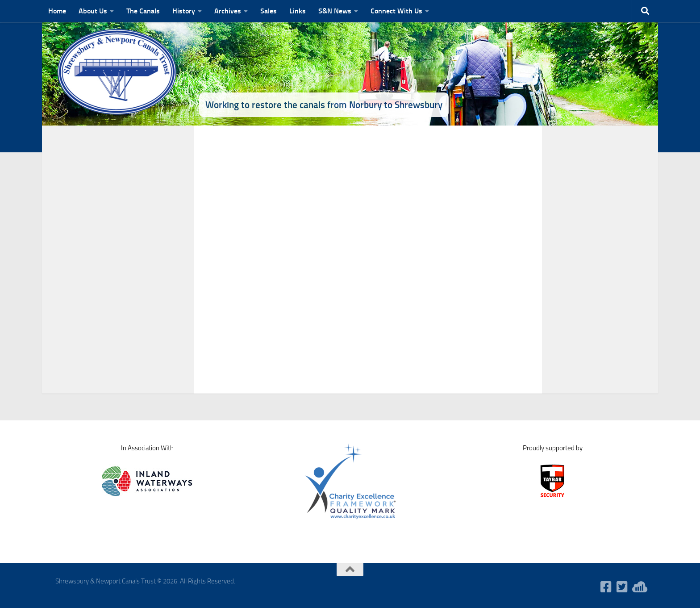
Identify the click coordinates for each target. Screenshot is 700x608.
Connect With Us (396, 11)
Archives (228, 11)
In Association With (147, 448)
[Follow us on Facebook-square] (606, 587)
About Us (93, 11)
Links (298, 11)
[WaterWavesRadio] (638, 587)
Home (57, 11)
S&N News (335, 11)
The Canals (143, 11)
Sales (269, 11)
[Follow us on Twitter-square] (622, 587)
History (184, 11)
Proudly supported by (553, 448)
